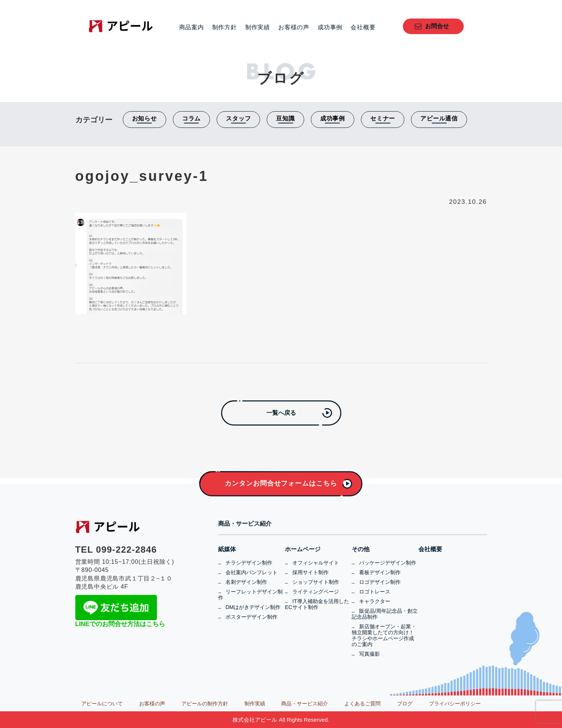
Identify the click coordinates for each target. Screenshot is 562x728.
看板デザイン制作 (380, 572)
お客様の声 (294, 27)
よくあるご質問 (362, 704)
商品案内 (192, 27)
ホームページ (303, 549)
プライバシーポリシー (455, 704)
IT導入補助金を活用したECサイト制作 (317, 604)
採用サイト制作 (310, 572)
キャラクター (375, 601)
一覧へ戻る (281, 413)
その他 (361, 549)
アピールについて (102, 704)
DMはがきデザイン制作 (253, 607)
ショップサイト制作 (316, 582)
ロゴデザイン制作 (380, 582)
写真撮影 (369, 654)
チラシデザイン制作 (249, 563)
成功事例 (330, 27)
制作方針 (225, 27)
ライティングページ (316, 592)
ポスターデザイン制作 (252, 617)
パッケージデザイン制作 (388, 563)
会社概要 (363, 27)
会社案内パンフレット (252, 572)
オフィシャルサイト (316, 563)
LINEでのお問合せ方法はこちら (120, 624)
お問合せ (437, 26)
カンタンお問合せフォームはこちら (281, 483)
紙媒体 (227, 549)
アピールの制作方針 (205, 704)
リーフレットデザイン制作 (250, 595)
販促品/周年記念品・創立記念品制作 (385, 614)
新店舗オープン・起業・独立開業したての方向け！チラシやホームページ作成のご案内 (384, 635)
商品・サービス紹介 (245, 524)
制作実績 (258, 27)
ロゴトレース (375, 592)
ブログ (405, 704)
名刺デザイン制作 (246, 582)
